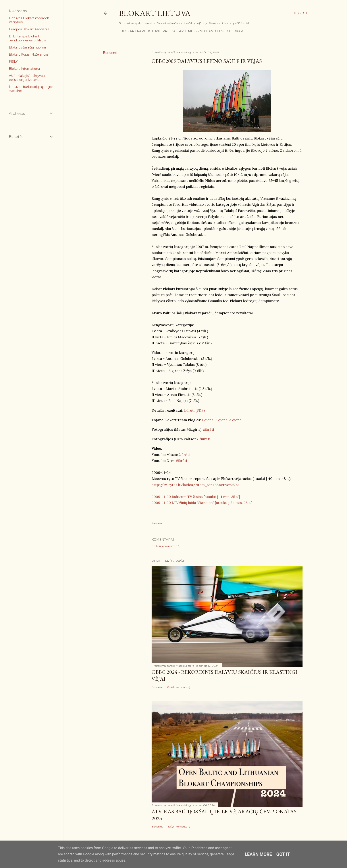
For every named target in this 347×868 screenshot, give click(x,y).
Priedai (168, 31)
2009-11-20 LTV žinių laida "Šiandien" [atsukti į (191, 503)
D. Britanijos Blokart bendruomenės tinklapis (27, 38)
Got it (283, 854)
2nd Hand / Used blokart (220, 31)
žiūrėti (209, 429)
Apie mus (186, 31)
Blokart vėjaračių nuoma (27, 47)
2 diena (221, 420)
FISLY (13, 62)
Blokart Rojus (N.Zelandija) (29, 54)
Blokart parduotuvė (139, 31)
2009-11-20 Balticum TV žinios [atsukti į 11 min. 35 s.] (196, 497)
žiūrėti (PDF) (194, 410)
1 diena (208, 420)
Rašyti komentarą (166, 546)
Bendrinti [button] (110, 53)
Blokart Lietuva (155, 13)
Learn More (258, 854)
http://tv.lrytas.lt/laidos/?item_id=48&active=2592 (195, 485)
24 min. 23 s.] (241, 503)
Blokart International (25, 69)
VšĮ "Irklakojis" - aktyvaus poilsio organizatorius (28, 78)
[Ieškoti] (301, 13)
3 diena (235, 420)
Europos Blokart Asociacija (29, 29)
